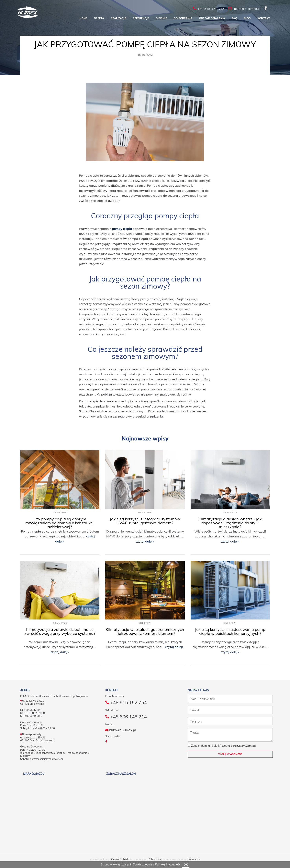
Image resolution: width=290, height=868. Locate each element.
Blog (247, 18)
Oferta (99, 18)
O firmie (161, 18)
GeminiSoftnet (120, 859)
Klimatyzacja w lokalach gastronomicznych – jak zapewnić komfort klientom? (145, 631)
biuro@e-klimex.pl (121, 730)
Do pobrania (183, 18)
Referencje (141, 18)
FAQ (234, 18)
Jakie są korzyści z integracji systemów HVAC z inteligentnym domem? (145, 521)
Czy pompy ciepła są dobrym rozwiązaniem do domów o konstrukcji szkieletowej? (60, 523)
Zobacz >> (155, 859)
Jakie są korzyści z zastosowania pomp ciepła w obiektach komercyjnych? (230, 631)
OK (186, 865)
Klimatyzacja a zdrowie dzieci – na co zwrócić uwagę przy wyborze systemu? (60, 631)
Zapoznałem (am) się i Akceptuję (210, 746)
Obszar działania (212, 18)
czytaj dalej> (145, 541)
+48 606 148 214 (126, 717)
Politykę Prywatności (244, 746)
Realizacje (118, 18)
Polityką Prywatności (168, 864)
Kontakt (264, 18)
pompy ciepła (122, 229)
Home (83, 18)
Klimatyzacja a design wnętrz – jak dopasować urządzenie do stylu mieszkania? (230, 523)
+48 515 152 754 (126, 702)
